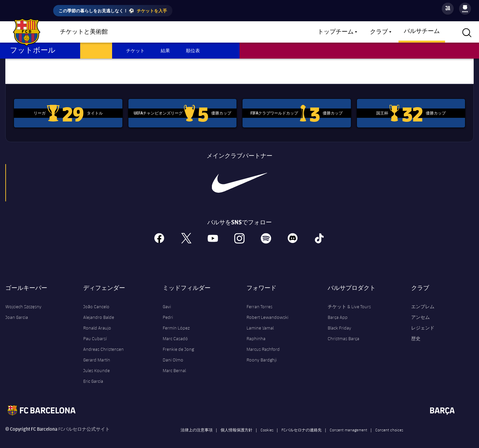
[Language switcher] (448, 9)
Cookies (267, 424)
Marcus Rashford (263, 343)
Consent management (348, 424)
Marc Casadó (175, 333)
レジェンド (423, 322)
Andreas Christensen (103, 343)
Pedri (168, 312)
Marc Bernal (174, 365)
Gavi (167, 301)
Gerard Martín (97, 354)
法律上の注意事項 (197, 424)
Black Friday (339, 322)
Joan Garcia (17, 312)
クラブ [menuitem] (379, 32)
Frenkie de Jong (178, 343)
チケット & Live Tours (349, 301)
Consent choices (389, 424)
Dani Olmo (173, 354)
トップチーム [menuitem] (336, 32)
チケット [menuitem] (135, 50)
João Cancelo (96, 301)
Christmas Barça (343, 333)
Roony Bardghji (262, 354)
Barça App (338, 312)
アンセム (420, 312)
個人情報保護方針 (237, 424)
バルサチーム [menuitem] (422, 31)
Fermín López (176, 322)
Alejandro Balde (99, 312)
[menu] (465, 9)
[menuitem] (465, 7)
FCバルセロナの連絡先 (302, 424)
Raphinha (256, 333)
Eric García (93, 375)
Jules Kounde (96, 365)
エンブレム (423, 301)
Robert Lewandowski (267, 312)
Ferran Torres (259, 301)
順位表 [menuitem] (193, 50)
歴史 (416, 333)
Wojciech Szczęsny (23, 301)
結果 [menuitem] (165, 50)
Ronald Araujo (97, 322)
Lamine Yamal (260, 322)
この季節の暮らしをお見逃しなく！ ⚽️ (113, 11)
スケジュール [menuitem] (96, 50)
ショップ (136, 32)
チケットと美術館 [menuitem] (84, 32)
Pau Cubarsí (95, 333)
